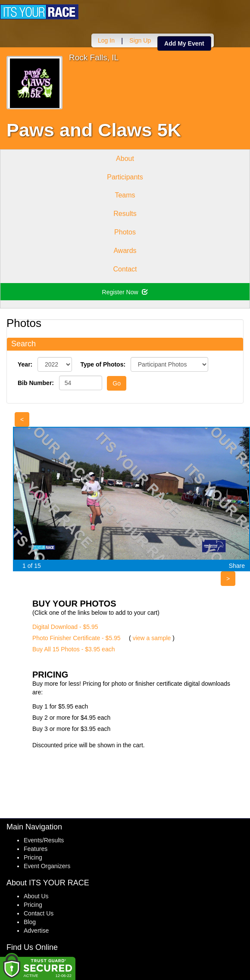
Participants (125, 177)
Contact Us (39, 913)
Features (36, 849)
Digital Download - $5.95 (65, 627)
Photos (125, 232)
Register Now (125, 292)
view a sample (152, 638)
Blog (30, 922)
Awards (125, 251)
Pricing (33, 857)
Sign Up (140, 40)
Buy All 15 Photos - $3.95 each (73, 649)
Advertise (36, 931)
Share (237, 566)
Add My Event (184, 43)
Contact (125, 269)
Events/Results (44, 840)
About (125, 159)
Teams (125, 195)
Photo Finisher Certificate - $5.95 (77, 638)
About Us (36, 896)
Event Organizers (47, 866)
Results (125, 214)
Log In (106, 40)
